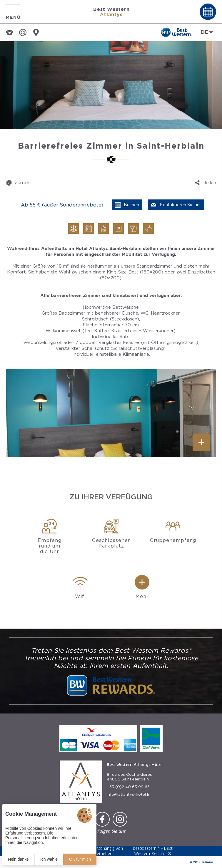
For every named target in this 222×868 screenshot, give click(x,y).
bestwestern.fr (147, 848)
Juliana (207, 862)
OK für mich (80, 859)
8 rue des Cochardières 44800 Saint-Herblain (129, 777)
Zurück (22, 183)
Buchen (131, 205)
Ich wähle (49, 859)
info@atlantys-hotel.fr (128, 794)
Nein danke (18, 859)
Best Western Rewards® (154, 851)
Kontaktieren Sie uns (181, 205)
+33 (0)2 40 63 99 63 (128, 787)
